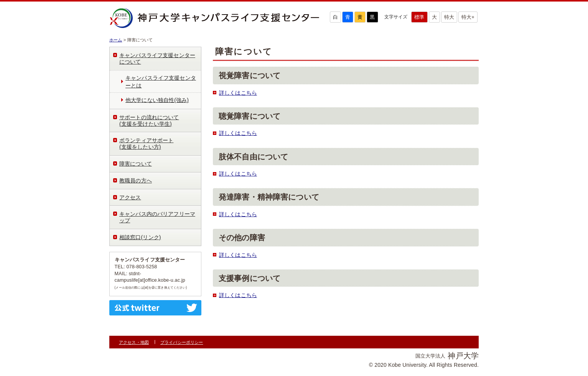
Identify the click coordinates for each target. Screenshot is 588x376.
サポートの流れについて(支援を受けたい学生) (149, 121)
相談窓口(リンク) (140, 237)
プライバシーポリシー (182, 342)
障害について (136, 164)
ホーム (116, 40)
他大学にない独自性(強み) (157, 100)
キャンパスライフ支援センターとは (161, 82)
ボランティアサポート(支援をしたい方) (146, 144)
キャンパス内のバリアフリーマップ (157, 217)
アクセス (130, 197)
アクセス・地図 (134, 342)
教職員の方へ (136, 181)
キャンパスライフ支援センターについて (157, 58)
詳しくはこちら (238, 93)
